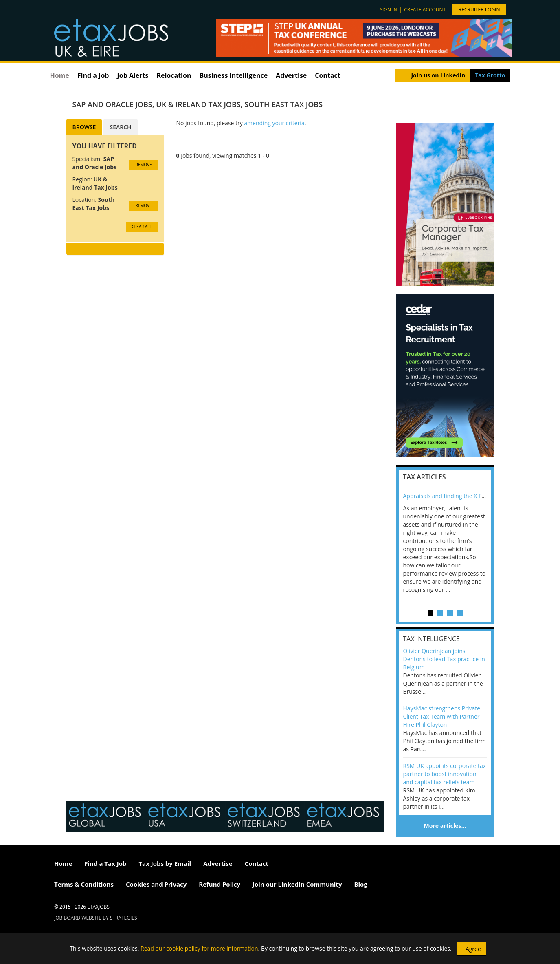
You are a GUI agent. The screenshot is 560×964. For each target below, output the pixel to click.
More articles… (445, 826)
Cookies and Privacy (156, 884)
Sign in (388, 10)
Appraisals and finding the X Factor (449, 496)
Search (120, 127)
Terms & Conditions (84, 884)
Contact (327, 75)
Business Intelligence (233, 75)
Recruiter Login (479, 10)
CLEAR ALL (142, 227)
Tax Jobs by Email (165, 863)
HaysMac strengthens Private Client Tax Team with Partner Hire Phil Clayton (442, 716)
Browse (84, 127)
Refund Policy (220, 884)
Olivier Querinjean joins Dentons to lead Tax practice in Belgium (444, 659)
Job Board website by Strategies (96, 918)
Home (60, 75)
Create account (425, 10)
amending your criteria (274, 123)
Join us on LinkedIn (438, 75)
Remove (143, 165)
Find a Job (93, 75)
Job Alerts (133, 75)
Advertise (291, 75)
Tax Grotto (490, 75)
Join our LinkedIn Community (297, 884)
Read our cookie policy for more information (199, 948)
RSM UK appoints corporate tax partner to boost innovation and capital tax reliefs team (445, 774)
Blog (360, 884)
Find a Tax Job (105, 863)
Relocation (174, 75)
